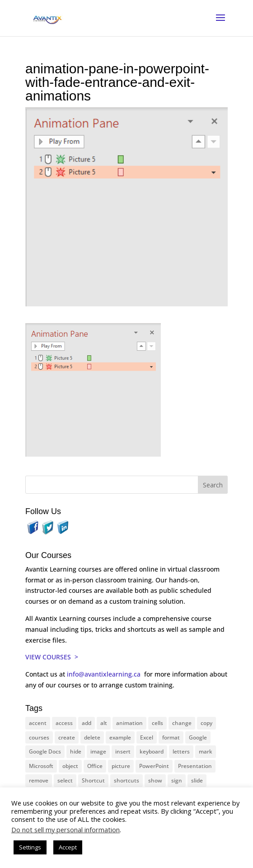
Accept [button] (68, 847)
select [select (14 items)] (65, 780)
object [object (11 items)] (70, 766)
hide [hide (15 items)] (76, 751)
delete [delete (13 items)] (92, 737)
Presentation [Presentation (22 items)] (195, 766)
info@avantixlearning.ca (105, 674)
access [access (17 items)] (64, 723)
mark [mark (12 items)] (206, 751)
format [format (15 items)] (171, 737)
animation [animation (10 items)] (129, 723)
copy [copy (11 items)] (206, 723)
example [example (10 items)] (120, 737)
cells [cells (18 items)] (157, 723)
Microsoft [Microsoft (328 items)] (41, 766)
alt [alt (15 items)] (104, 723)
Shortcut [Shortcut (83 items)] (93, 780)
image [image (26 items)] (98, 751)
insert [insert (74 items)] (123, 751)
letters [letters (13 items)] (181, 751)
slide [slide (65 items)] (197, 780)
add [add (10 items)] (87, 723)
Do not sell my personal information (66, 830)
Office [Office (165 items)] (95, 766)
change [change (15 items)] (182, 723)
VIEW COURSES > (52, 657)
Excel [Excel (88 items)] (147, 737)
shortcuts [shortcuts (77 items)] (126, 780)
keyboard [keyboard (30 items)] (152, 751)
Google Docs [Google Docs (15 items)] (45, 751)
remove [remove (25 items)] (39, 780)
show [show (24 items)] (155, 780)
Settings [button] (30, 847)
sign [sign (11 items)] (177, 780)
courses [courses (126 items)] (39, 737)
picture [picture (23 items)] (121, 766)
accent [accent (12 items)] (38, 723)
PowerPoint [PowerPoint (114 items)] (154, 766)
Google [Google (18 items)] (198, 737)
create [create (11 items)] (67, 737)
